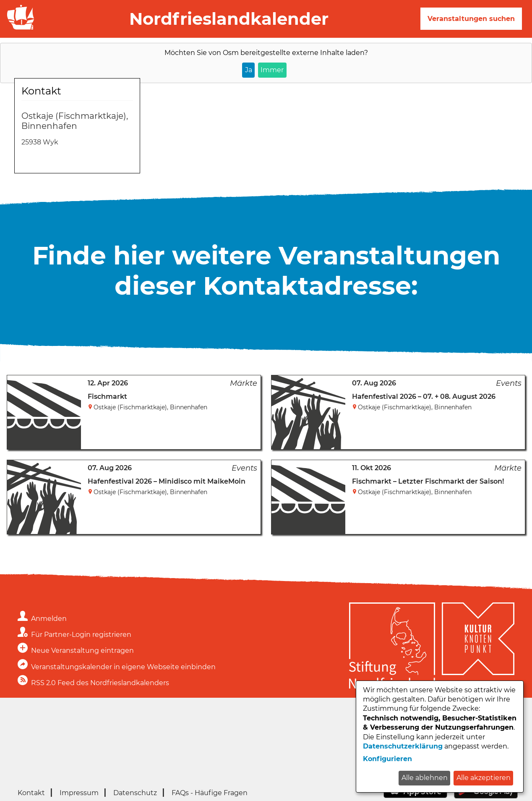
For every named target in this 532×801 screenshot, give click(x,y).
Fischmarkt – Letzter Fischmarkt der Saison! (428, 481)
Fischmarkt (107, 397)
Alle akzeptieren (484, 778)
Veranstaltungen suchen (471, 19)
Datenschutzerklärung (403, 746)
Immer (272, 70)
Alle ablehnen (425, 778)
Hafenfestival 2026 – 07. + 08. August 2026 (424, 397)
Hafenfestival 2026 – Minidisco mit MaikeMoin (167, 481)
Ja (249, 70)
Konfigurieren (387, 759)
